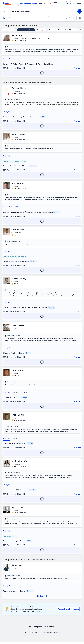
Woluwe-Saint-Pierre (26, 30)
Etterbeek (73, 30)
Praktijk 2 (15, 208)
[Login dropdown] (69, 4)
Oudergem (41, 30)
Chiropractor (35, 634)
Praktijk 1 (7, 59)
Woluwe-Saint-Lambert (57, 30)
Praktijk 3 (24, 393)
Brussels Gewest (9, 30)
